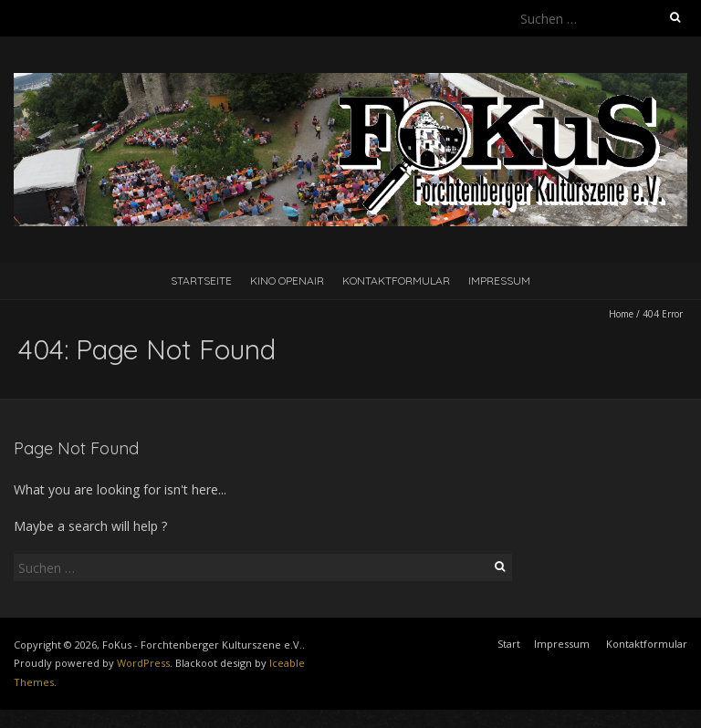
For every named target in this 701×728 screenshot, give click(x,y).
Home (621, 314)
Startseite (201, 281)
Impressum (499, 281)
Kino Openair (287, 281)
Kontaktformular (396, 281)
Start (509, 644)
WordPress (143, 663)
